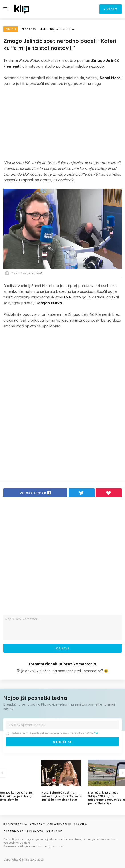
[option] (62, 780)
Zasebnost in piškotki (24, 831)
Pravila (80, 824)
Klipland (55, 831)
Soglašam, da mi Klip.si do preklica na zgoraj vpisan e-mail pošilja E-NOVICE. (52, 733)
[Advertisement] (62, 123)
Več (96, 733)
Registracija (15, 824)
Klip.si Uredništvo (63, 29)
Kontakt (37, 824)
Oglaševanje (59, 824)
